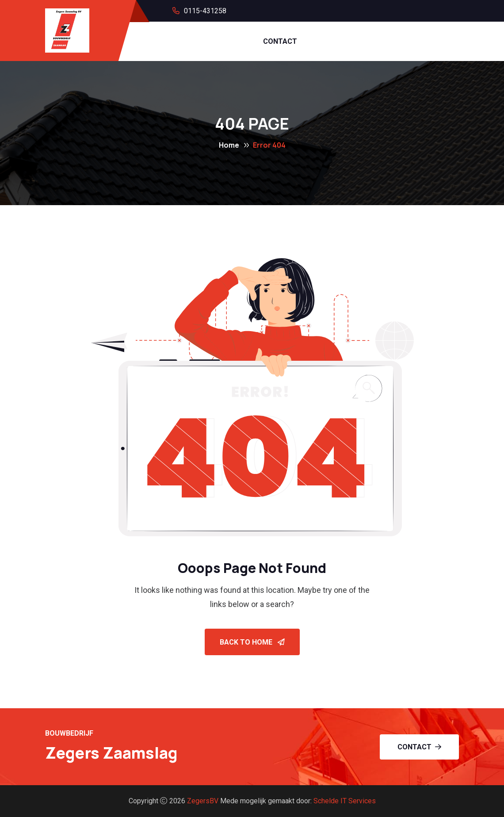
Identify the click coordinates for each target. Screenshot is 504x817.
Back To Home (252, 642)
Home (229, 145)
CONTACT (280, 41)
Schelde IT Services (345, 801)
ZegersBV (203, 801)
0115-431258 (205, 11)
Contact (419, 747)
